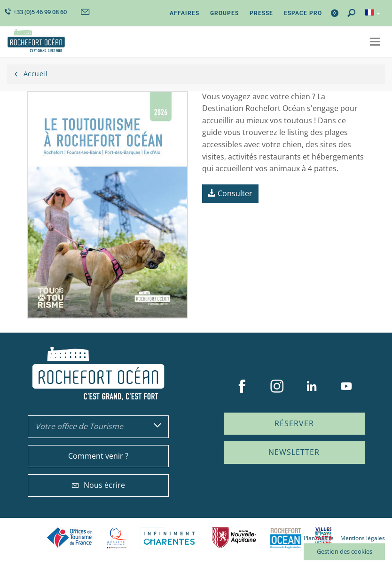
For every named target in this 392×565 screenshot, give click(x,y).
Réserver (294, 423)
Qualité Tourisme (117, 538)
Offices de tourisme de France (70, 538)
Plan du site (319, 538)
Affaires (184, 13)
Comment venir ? (98, 456)
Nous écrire (98, 485)
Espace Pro (303, 13)
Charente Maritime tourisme (169, 538)
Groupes (224, 13)
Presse (261, 13)
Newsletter (294, 452)
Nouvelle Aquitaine (234, 538)
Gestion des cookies (345, 551)
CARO (286, 538)
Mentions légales (363, 538)
